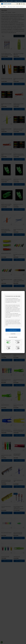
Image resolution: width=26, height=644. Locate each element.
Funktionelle (8, 348)
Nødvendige (8, 342)
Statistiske (18, 348)
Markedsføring (18, 342)
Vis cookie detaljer (13, 337)
